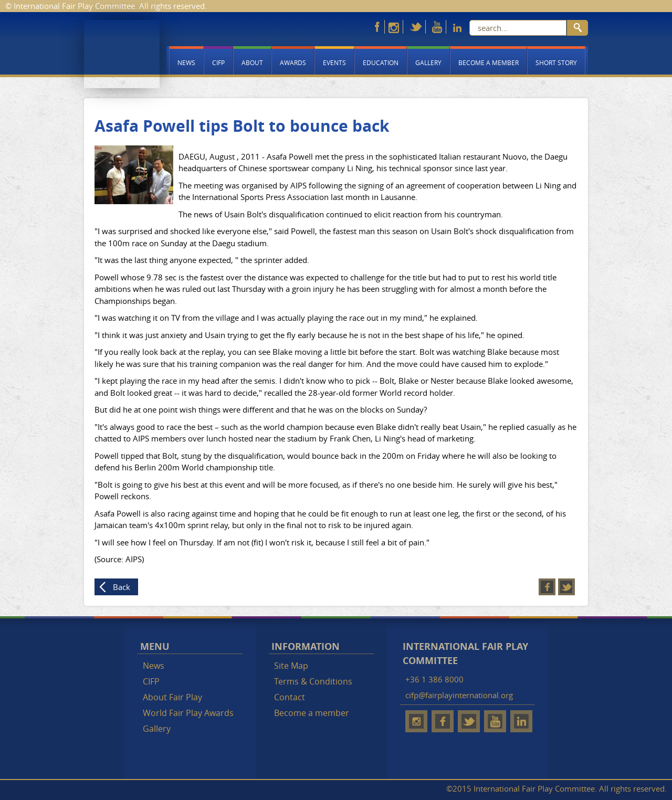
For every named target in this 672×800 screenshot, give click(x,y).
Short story (556, 62)
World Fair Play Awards (188, 713)
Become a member (489, 62)
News (186, 62)
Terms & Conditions (313, 681)
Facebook (547, 587)
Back (122, 587)
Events (334, 62)
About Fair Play (172, 697)
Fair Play (122, 54)
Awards (293, 62)
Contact (290, 697)
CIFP (218, 62)
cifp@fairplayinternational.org (459, 695)
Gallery (428, 62)
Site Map (291, 666)
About (252, 62)
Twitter (566, 587)
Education (381, 62)
